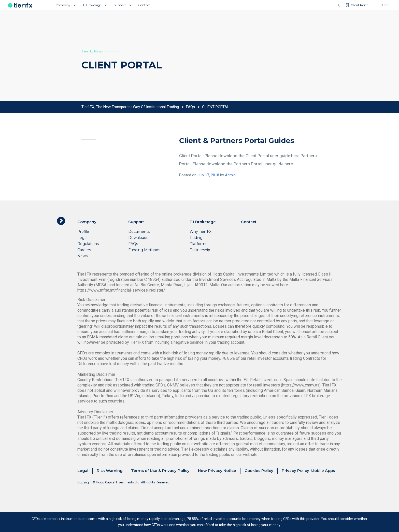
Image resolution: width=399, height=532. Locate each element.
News (82, 256)
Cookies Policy (259, 471)
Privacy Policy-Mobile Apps (308, 471)
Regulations (88, 244)
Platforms (198, 244)
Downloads (138, 238)
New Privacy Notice (217, 471)
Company (63, 5)
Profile (83, 232)
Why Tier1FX (201, 232)
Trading (196, 238)
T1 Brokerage (92, 5)
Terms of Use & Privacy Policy (160, 471)
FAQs (133, 244)
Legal (82, 238)
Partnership (200, 250)
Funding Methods (144, 250)
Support (120, 5)
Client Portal (357, 5)
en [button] (381, 5)
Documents (139, 232)
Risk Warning (110, 471)
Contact (144, 5)
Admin (230, 175)
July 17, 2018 (208, 175)
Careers (84, 250)
